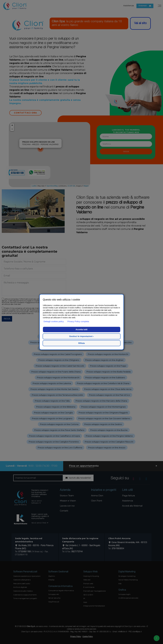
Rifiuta (82, 343)
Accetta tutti (81, 329)
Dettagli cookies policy (54, 321)
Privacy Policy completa (78, 321)
